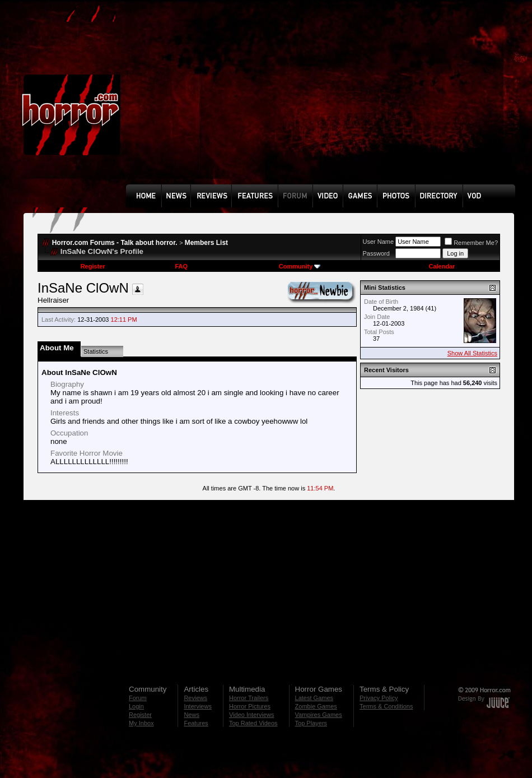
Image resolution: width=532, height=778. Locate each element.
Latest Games (314, 698)
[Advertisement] (249, 100)
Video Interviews (252, 715)
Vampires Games (319, 715)
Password (376, 253)
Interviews (198, 706)
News (192, 715)
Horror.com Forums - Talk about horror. (115, 243)
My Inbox (141, 723)
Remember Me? (471, 243)
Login (136, 706)
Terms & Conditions (386, 706)
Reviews (195, 698)
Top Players (311, 723)
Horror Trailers (249, 698)
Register (93, 266)
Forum (138, 698)
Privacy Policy (379, 698)
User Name (379, 242)
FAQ (181, 266)
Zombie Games (316, 706)
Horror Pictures (250, 706)
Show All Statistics (472, 353)
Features (196, 723)
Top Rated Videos (253, 723)
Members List (206, 243)
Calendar (442, 266)
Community (300, 266)
